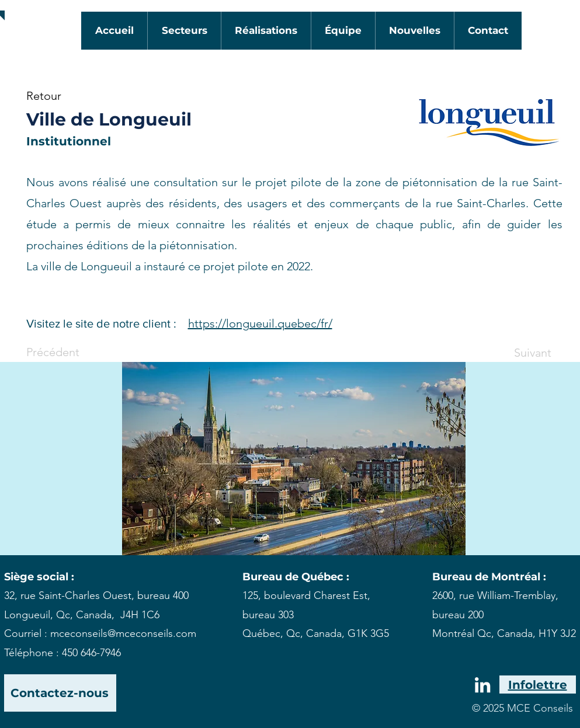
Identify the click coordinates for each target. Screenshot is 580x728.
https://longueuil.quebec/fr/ (260, 323)
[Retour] (65, 96)
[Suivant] (522, 353)
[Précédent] (65, 352)
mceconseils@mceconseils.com (123, 633)
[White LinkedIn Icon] (482, 685)
